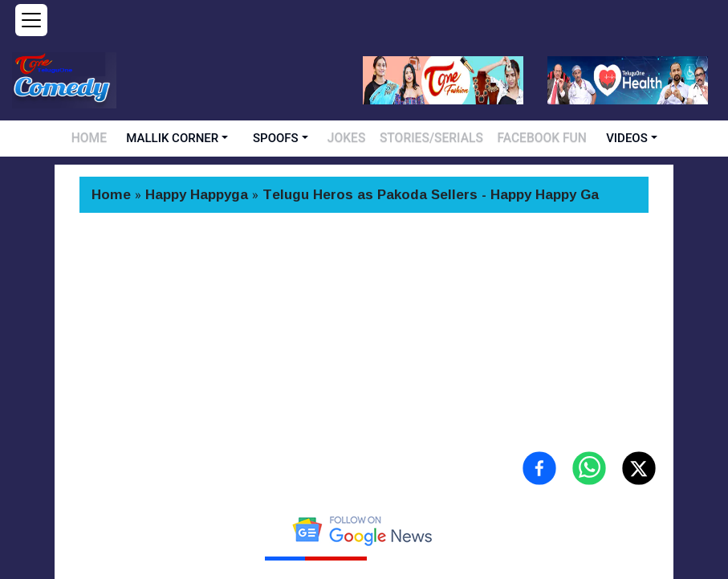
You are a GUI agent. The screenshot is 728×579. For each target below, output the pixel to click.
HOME (114, 138)
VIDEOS (599, 138)
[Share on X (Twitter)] (639, 468)
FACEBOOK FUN (523, 138)
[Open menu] (31, 20)
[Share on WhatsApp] (589, 468)
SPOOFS (297, 138)
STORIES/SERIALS (434, 138)
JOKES (364, 138)
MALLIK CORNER (194, 138)
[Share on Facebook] (539, 468)
